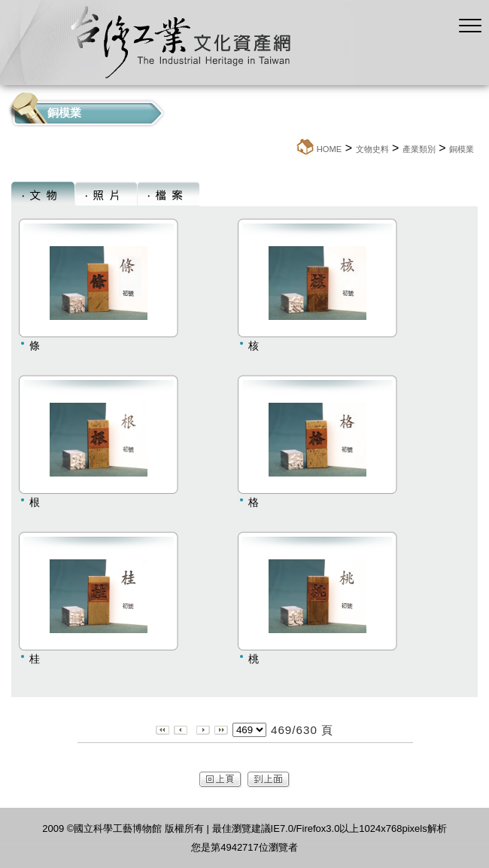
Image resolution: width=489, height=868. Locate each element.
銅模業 (462, 149)
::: (291, 149)
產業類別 (419, 149)
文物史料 (372, 149)
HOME (330, 149)
